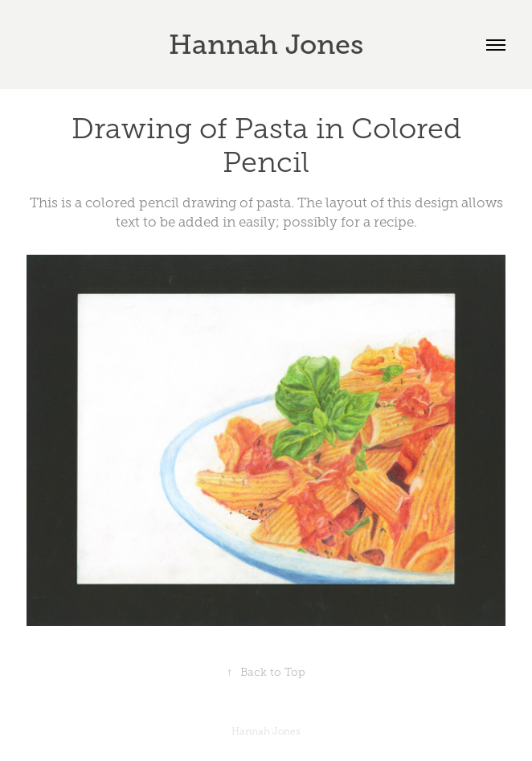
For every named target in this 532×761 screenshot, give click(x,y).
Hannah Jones (266, 45)
